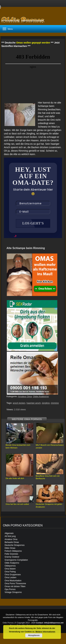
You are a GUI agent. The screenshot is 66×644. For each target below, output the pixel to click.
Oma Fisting (10, 572)
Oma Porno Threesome (15, 584)
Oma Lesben (10, 577)
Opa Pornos (10, 589)
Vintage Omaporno (13, 592)
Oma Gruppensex (13, 575)
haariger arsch (34, 403)
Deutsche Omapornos (15, 545)
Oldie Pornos (8, 623)
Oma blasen (10, 569)
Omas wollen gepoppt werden (33, 43)
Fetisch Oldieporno (13, 551)
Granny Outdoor (12, 557)
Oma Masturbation (13, 581)
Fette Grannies (11, 554)
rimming (55, 403)
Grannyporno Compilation (16, 560)
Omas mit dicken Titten (15, 586)
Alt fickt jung (10, 536)
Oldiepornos (10, 566)
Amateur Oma (25, 396)
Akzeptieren (34, 635)
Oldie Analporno (41, 396)
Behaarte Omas (12, 542)
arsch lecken (19, 403)
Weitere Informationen (45, 632)
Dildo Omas (10, 548)
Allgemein (9, 533)
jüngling (46, 403)
